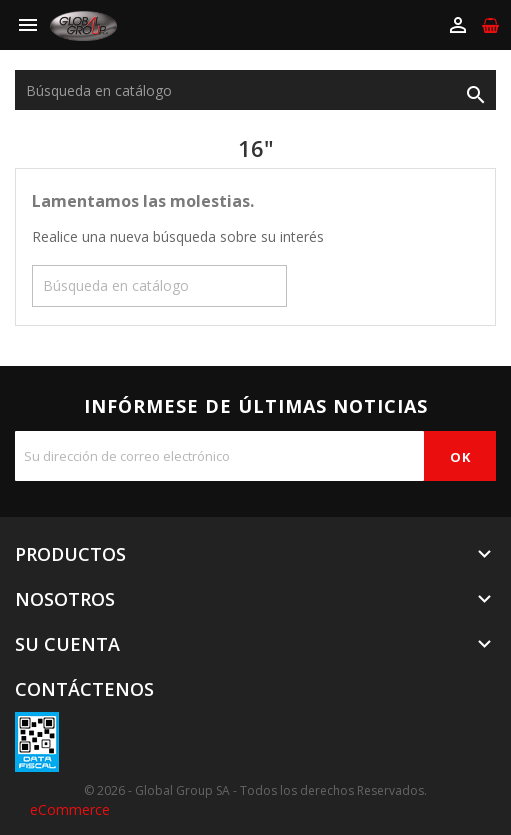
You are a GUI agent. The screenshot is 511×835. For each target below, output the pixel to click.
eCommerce (70, 809)
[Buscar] (255, 90)
